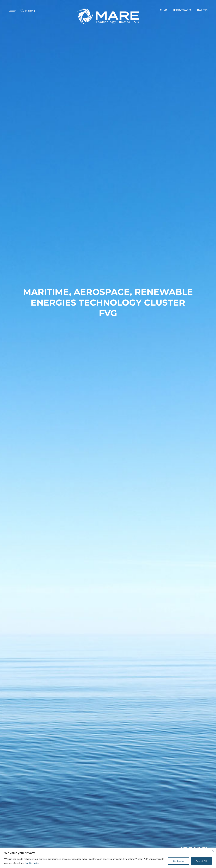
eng (205, 10)
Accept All (201, 861)
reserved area (182, 10)
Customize (179, 861)
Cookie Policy (32, 863)
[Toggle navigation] (12, 10)
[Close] (213, 851)
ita (199, 10)
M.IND (163, 10)
